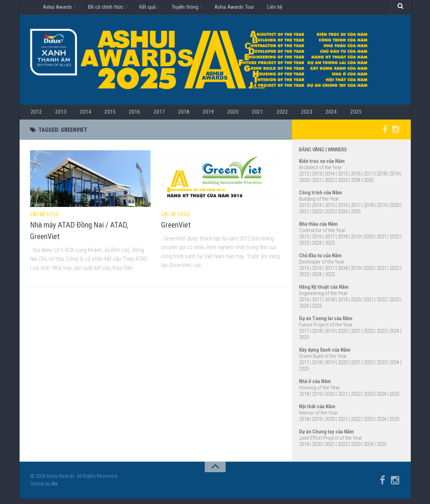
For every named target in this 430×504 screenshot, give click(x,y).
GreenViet (176, 231)
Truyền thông (183, 9)
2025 (308, 117)
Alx (54, 490)
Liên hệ (271, 9)
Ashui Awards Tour (232, 9)
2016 (119, 117)
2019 (182, 117)
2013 (56, 117)
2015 (98, 117)
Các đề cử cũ (44, 220)
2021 (224, 117)
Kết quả (146, 9)
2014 (77, 117)
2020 (203, 117)
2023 (266, 117)
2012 (35, 117)
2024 (287, 117)
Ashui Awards (57, 9)
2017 (140, 117)
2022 (245, 117)
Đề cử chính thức (105, 9)
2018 (161, 117)
